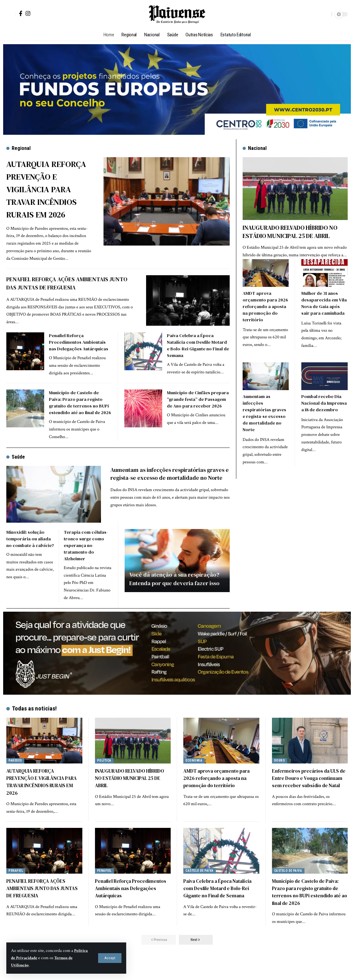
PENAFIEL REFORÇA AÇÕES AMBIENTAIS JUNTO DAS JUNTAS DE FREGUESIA (69, 296)
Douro (280, 773)
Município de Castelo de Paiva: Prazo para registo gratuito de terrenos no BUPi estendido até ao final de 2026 (80, 415)
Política (105, 773)
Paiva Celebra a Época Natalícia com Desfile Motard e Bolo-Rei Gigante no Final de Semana (198, 358)
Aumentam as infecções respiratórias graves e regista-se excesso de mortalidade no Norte (170, 490)
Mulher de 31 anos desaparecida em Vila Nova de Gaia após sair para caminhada (324, 302)
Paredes (17, 773)
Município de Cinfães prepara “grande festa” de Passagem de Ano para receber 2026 (198, 412)
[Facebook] (21, 13)
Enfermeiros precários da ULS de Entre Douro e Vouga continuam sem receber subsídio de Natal (307, 794)
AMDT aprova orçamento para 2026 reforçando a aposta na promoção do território (265, 306)
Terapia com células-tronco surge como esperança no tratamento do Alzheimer (86, 558)
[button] (110, 958)
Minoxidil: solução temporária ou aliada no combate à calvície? (30, 551)
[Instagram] (28, 13)
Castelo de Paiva (202, 883)
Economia (195, 773)
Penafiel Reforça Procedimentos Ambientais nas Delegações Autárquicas (79, 354)
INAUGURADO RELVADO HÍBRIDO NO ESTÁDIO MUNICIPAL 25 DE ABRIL (290, 232)
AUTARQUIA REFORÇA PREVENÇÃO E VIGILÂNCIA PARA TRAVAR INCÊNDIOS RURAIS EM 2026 (50, 195)
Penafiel (17, 883)
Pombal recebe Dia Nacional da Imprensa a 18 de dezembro (324, 402)
